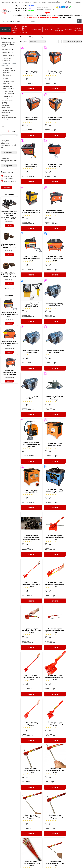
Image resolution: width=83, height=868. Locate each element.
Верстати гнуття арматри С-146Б (8, 87)
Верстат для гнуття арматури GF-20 (30, 794)
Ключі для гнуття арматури (9, 97)
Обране (35, 2)
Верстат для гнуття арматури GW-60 (51, 121)
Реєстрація (77, 2)
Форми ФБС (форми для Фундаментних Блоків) (8, 45)
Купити (9, 226)
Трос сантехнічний (59, 30)
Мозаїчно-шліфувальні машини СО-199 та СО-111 (9, 117)
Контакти (28, 2)
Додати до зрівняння (28, 80)
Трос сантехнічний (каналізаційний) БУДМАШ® (49, 851)
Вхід (69, 2)
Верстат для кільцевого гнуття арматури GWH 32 (30, 170)
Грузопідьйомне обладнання (48, 861)
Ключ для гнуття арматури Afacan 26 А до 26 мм (30, 650)
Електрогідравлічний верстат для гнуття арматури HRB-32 (51, 218)
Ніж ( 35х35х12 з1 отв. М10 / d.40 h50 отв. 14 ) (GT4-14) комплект (9, 246)
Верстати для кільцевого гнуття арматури (9, 70)
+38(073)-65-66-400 (76, 843)
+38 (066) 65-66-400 (24, 11)
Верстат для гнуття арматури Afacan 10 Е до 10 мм (72, 506)
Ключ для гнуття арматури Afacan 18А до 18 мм (30, 602)
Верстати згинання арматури (24, 833)
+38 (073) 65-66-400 (24, 6)
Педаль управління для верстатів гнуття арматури (30, 314)
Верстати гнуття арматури (8, 83)
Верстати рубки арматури (7, 102)
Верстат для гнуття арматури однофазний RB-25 (9, 314)
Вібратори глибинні (49, 847)
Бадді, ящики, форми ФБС (15, 30)
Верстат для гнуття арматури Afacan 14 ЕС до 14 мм (72, 410)
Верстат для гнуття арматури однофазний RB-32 (9, 343)
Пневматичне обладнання (6, 59)
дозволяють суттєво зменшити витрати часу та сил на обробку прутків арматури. (41, 819)
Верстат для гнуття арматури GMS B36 (30, 362)
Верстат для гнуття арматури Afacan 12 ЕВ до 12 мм (51, 458)
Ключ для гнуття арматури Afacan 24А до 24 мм (51, 698)
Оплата (21, 2)
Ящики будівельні (8, 55)
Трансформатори (36, 30)
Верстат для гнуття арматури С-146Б (51, 794)
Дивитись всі (9, 289)
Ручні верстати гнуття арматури (9, 92)
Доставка (14, 2)
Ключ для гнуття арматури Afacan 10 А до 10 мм (72, 554)
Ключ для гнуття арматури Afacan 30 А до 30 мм (30, 746)
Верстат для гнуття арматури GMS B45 (72, 314)
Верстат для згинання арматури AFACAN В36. (51, 746)
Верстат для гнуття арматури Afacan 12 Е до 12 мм (72, 458)
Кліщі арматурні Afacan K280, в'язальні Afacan (72, 698)
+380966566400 (65, 17)
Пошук (79, 21)
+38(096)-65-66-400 (76, 845)
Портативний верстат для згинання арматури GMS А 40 (51, 314)
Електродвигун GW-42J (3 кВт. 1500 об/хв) (30, 266)
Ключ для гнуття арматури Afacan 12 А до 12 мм (72, 602)
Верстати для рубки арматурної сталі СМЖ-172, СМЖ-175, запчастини (31, 864)
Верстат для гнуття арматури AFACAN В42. (72, 746)
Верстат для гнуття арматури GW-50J (30, 121)
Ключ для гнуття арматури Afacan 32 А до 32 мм (30, 698)
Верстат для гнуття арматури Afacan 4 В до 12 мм (51, 506)
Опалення (69, 30)
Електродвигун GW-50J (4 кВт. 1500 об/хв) (51, 266)
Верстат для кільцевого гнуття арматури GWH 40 (9, 372)
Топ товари (42, 2)
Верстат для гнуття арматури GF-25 (72, 121)
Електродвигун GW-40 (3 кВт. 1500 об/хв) (72, 218)
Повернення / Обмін (54, 2)
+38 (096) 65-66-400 (23, 8)
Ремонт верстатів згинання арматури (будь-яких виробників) (72, 362)
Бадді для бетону (8, 49)
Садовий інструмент (78, 30)
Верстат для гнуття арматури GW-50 (72, 73)
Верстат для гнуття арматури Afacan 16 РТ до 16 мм (30, 506)
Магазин (79, 853)
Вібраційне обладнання (6, 107)
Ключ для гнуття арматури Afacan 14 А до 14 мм (51, 554)
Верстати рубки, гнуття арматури (24, 30)
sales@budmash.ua (43, 7)
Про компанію (6, 2)
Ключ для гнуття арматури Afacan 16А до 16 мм (30, 554)
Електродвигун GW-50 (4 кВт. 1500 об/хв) (72, 266)
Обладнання (5, 30)
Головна (23, 37)
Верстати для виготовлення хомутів (8, 77)
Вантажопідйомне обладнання (8, 111)
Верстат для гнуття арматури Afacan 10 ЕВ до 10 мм (30, 458)
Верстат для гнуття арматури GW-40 (30, 73)
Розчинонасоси (7, 52)
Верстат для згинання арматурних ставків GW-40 (18, 822)
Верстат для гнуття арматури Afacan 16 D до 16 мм (51, 410)
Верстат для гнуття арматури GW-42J (51, 73)
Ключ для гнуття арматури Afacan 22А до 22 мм (51, 602)
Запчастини (48, 30)
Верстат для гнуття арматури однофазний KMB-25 (51, 362)
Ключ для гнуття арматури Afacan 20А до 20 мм (51, 650)
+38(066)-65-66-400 (76, 847)
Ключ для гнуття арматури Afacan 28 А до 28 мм (72, 650)
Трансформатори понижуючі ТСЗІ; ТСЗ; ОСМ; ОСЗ (31, 845)
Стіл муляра (26, 860)
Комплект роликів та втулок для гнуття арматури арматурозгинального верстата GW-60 (9, 215)
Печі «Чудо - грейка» (49, 855)
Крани (45, 858)
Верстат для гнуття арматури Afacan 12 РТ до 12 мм (30, 410)
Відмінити (6, 187)
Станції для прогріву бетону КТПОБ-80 (29, 850)
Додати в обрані (24, 80)
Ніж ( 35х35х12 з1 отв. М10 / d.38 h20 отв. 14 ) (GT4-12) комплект (9, 275)
